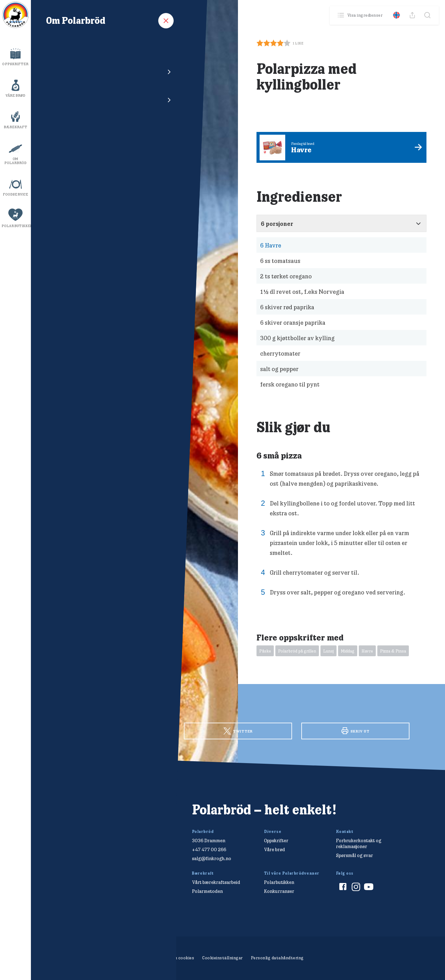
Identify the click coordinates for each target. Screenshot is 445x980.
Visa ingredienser (361, 15)
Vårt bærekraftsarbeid (216, 882)
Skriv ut (356, 731)
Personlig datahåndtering (277, 958)
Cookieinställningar (222, 958)
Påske (265, 651)
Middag (348, 651)
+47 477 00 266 (209, 849)
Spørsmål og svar (354, 855)
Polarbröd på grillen (297, 651)
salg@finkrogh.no (212, 858)
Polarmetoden (207, 891)
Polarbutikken (16, 226)
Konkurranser (279, 891)
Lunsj (328, 651)
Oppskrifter (15, 64)
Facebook (121, 730)
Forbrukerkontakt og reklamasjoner (359, 843)
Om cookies (182, 958)
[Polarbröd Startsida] (85, 816)
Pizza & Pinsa (393, 651)
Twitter (238, 731)
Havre (271, 245)
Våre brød (16, 95)
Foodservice (15, 194)
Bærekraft (16, 127)
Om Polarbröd (16, 161)
